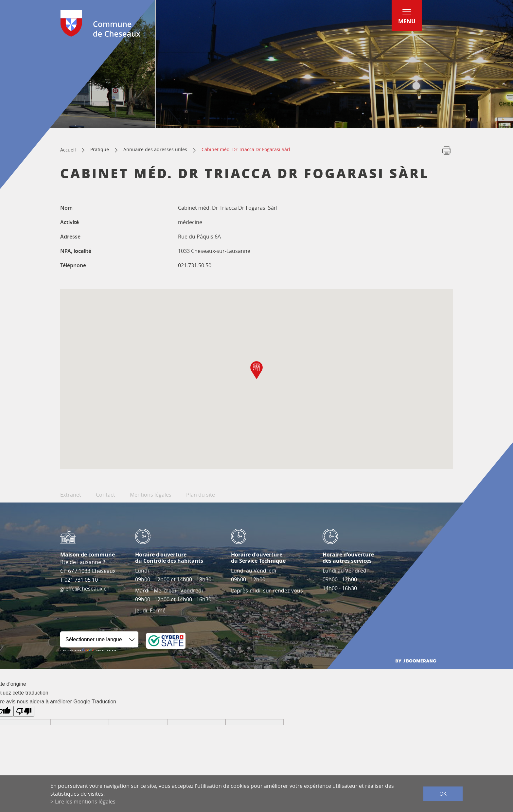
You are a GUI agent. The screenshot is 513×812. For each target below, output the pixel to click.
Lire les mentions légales (85, 802)
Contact (106, 495)
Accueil (68, 150)
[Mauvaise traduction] (24, 711)
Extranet (71, 495)
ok (443, 794)
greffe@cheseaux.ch (85, 589)
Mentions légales (151, 495)
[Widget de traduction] (99, 639)
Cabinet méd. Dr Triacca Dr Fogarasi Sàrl (246, 149)
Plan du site (201, 495)
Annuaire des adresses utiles (155, 149)
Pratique (100, 149)
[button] (256, 370)
